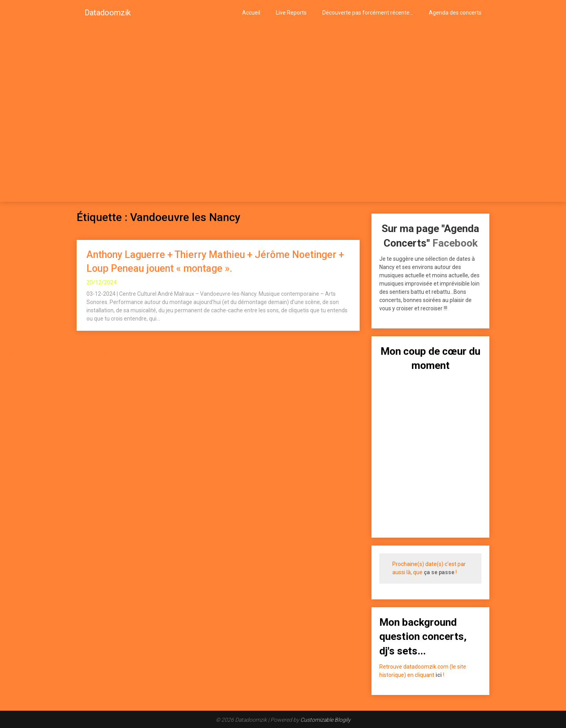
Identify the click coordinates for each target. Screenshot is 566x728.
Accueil (251, 13)
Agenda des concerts (455, 13)
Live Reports (291, 13)
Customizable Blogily (325, 720)
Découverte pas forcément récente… (368, 13)
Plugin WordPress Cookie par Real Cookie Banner (63, 353)
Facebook (455, 243)
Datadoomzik (108, 13)
